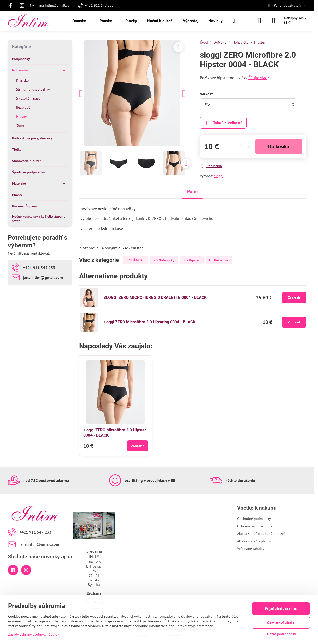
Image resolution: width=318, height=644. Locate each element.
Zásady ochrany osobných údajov (34, 634)
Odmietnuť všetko (281, 623)
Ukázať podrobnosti (281, 634)
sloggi (219, 176)
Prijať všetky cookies (281, 609)
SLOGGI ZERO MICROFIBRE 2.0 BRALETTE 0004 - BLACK (155, 298)
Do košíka (279, 146)
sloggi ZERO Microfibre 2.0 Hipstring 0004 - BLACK (149, 322)
